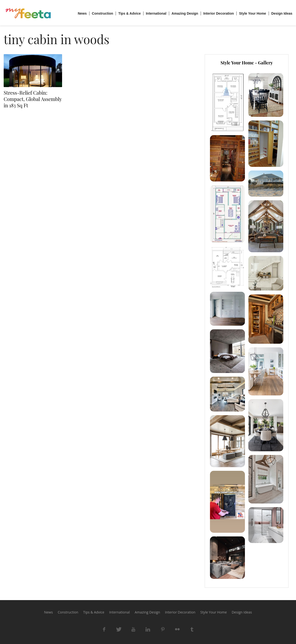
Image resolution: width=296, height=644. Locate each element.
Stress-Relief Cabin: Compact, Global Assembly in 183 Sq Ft (33, 99)
